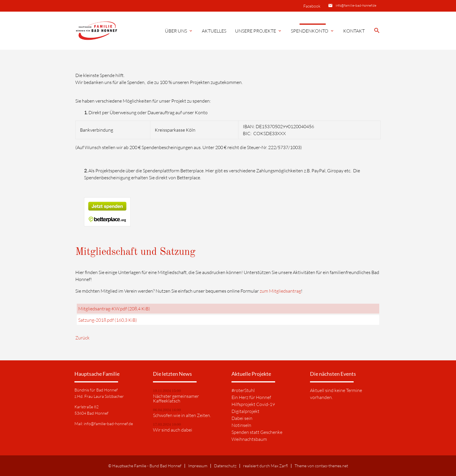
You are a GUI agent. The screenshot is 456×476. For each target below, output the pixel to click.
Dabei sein (242, 418)
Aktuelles (214, 31)
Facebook (312, 6)
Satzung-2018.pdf (108, 320)
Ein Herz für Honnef (251, 397)
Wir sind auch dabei (173, 430)
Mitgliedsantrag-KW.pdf (114, 309)
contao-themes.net (332, 466)
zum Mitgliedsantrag (280, 291)
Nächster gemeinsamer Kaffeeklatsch (176, 398)
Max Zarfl (279, 466)
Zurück (82, 338)
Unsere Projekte (259, 31)
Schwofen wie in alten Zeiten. (182, 415)
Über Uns (179, 31)
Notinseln (241, 425)
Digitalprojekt (245, 411)
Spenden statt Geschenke (257, 432)
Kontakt (354, 31)
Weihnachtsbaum (249, 439)
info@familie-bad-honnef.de (356, 5)
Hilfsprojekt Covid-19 (253, 404)
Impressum (198, 466)
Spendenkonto (313, 31)
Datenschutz (225, 466)
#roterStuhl (243, 390)
